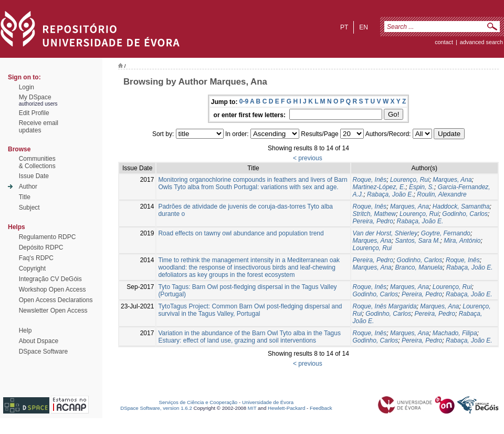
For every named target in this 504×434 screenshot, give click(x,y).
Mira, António (462, 241)
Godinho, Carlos (465, 214)
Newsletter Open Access (53, 311)
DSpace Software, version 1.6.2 (156, 408)
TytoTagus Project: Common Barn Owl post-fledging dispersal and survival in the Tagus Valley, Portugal (250, 310)
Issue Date (34, 176)
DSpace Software (43, 352)
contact (444, 42)
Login (27, 87)
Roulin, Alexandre (442, 194)
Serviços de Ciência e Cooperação (198, 402)
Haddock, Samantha (461, 206)
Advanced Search (481, 42)
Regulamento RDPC (48, 237)
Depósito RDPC (41, 247)
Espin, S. (422, 187)
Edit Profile (34, 113)
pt (344, 27)
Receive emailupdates (39, 127)
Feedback (321, 408)
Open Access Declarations (56, 300)
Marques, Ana (452, 180)
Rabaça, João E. (390, 194)
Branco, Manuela (419, 267)
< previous (308, 158)
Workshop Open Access (52, 290)
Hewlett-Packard (286, 408)
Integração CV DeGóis (50, 279)
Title (25, 197)
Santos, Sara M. (417, 241)
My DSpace (35, 97)
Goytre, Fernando (446, 233)
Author (28, 187)
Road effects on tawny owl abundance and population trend (241, 233)
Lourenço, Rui (410, 180)
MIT (252, 408)
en (364, 27)
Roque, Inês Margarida (385, 306)
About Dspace (39, 341)
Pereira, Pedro (373, 221)
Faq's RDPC (36, 258)
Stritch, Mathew (375, 214)
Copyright (32, 268)
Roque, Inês (370, 180)
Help (25, 330)
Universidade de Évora (268, 402)
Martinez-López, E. (379, 187)
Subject (29, 208)
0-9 (244, 101)
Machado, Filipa (455, 333)
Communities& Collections (37, 162)
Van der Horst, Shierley (385, 233)
